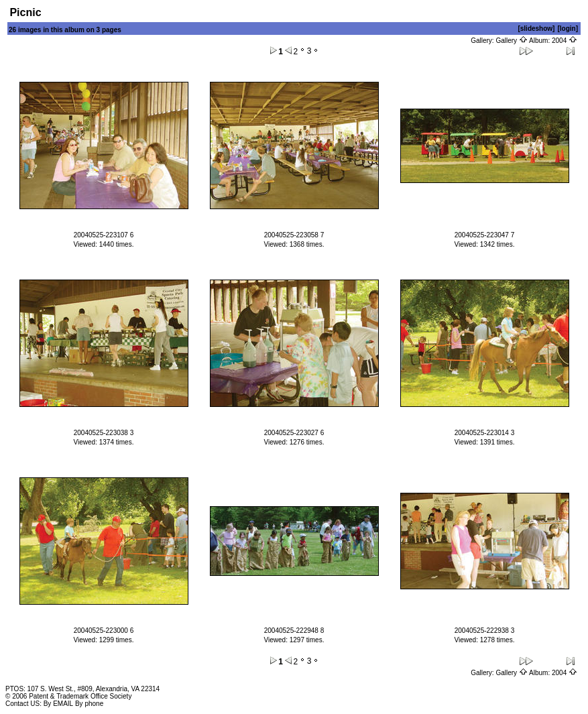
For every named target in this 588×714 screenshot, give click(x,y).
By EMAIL (58, 704)
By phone (89, 704)
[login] (568, 28)
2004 (565, 41)
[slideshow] (536, 28)
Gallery (511, 41)
